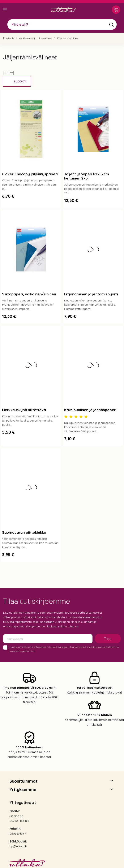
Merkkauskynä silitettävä (24, 410)
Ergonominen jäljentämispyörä (91, 294)
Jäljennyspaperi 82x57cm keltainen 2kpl (87, 176)
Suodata (20, 81)
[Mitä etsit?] (62, 24)
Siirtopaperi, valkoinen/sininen (29, 294)
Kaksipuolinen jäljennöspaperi (90, 410)
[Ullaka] (64, 10)
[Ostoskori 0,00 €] (116, 10)
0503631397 (18, 833)
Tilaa (108, 639)
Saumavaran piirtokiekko (24, 532)
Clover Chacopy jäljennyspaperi (30, 174)
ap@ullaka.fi (18, 846)
